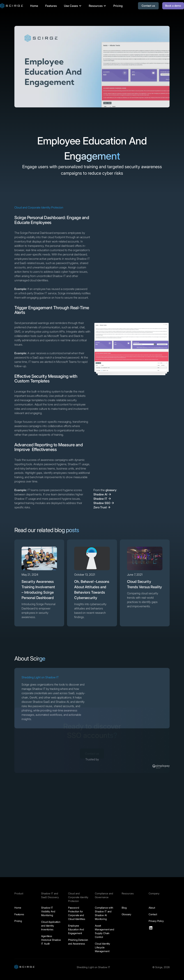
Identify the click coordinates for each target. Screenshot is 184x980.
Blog (124, 908)
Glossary (126, 914)
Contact (153, 914)
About (152, 908)
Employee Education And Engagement (76, 929)
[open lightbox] (132, 347)
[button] (73, 6)
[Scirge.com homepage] (24, 967)
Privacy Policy (156, 921)
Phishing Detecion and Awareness (78, 942)
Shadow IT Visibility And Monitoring (48, 911)
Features (51, 6)
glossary (111, 490)
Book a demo (173, 6)
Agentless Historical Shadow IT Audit (51, 940)
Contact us (148, 6)
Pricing (118, 6)
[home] (11, 6)
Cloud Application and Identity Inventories (51, 926)
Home (34, 6)
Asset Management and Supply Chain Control (104, 931)
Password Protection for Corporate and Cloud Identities (77, 913)
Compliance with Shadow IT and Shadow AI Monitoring (104, 913)
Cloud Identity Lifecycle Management (102, 947)
